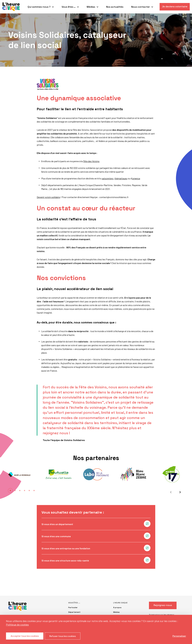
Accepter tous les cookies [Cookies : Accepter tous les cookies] (25, 636)
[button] (10, 491)
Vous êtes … (69, 7)
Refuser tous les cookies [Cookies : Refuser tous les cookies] (63, 636)
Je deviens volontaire (175, 7)
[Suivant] (179, 492)
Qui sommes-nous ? (39, 7)
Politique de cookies (17, 625)
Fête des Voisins (91, 161)
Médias (91, 7)
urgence (136, 178)
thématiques (121, 178)
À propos (117, 607)
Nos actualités (115, 7)
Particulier (73, 607)
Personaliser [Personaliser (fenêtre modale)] (179, 636)
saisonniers (108, 178)
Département (74, 612)
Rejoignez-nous (163, 605)
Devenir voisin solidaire (48, 197)
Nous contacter (141, 7)
